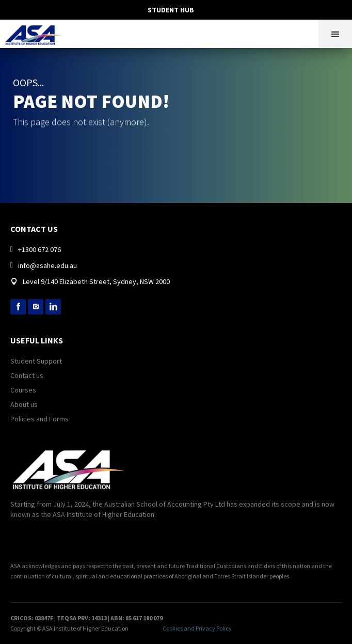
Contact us (27, 375)
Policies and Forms (39, 419)
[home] (36, 33)
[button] (335, 34)
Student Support (36, 361)
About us (24, 404)
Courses (23, 390)
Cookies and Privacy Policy (197, 628)
